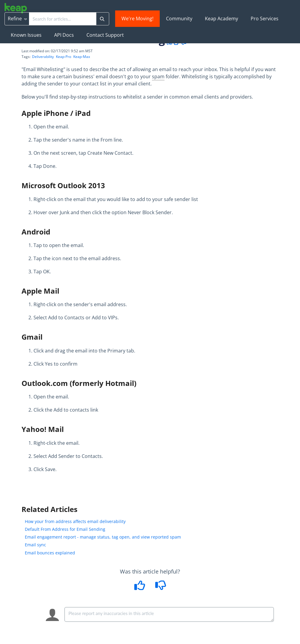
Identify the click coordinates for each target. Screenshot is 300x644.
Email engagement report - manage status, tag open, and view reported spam (103, 537)
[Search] (102, 19)
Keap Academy (221, 19)
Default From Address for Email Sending (65, 529)
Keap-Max (82, 57)
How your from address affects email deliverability (75, 521)
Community (179, 19)
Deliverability (43, 57)
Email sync (35, 545)
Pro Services (265, 19)
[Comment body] (169, 614)
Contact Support (105, 35)
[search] (63, 19)
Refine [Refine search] (17, 19)
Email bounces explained (50, 553)
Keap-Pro (64, 57)
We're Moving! (137, 19)
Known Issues (26, 35)
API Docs (64, 35)
